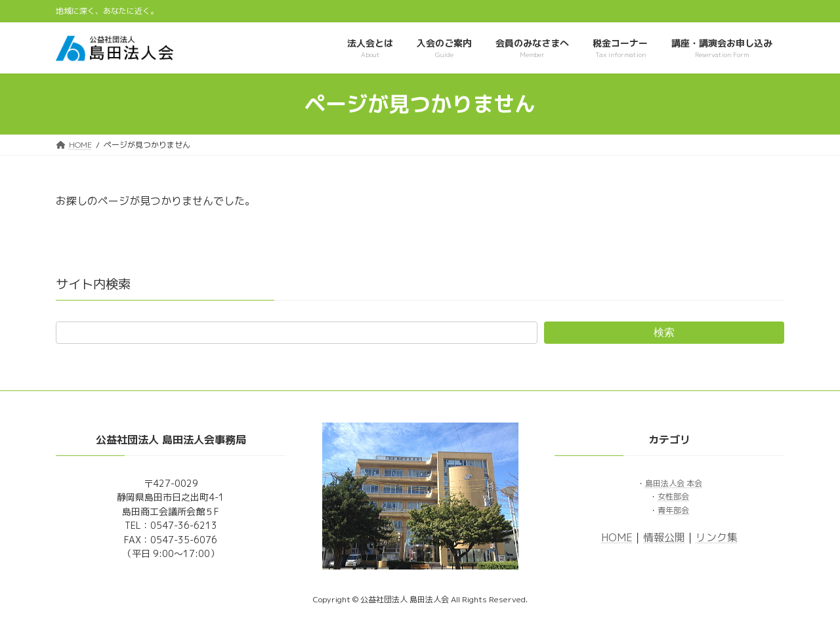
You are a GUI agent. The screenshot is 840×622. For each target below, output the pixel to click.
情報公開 (664, 537)
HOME (617, 537)
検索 (664, 332)
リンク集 (717, 537)
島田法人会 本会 (674, 483)
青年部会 (673, 509)
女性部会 (673, 496)
